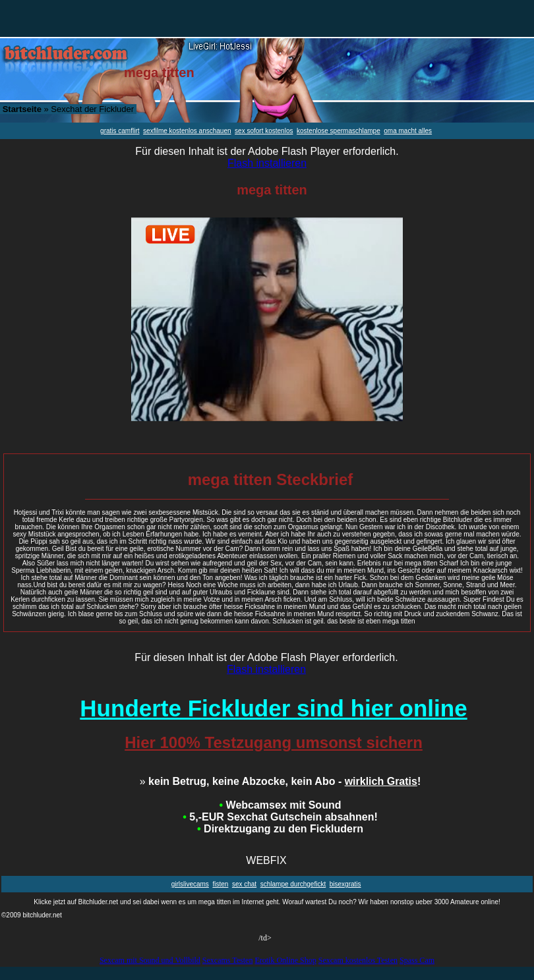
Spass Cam (417, 960)
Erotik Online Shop (285, 960)
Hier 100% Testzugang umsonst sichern (274, 742)
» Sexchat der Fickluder (68, 109)
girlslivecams (190, 884)
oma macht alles (408, 131)
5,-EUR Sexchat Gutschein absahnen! (280, 817)
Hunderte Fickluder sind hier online (273, 708)
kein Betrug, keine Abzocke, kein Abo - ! (281, 781)
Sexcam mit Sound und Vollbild (150, 960)
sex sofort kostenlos (264, 131)
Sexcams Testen (228, 960)
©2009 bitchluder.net (32, 915)
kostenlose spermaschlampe (339, 131)
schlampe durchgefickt (293, 884)
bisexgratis (345, 884)
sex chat (244, 884)
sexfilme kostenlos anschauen (187, 131)
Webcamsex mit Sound (281, 805)
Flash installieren (267, 163)
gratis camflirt (120, 131)
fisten (220, 884)
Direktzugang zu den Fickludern (280, 829)
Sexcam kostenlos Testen (358, 960)
